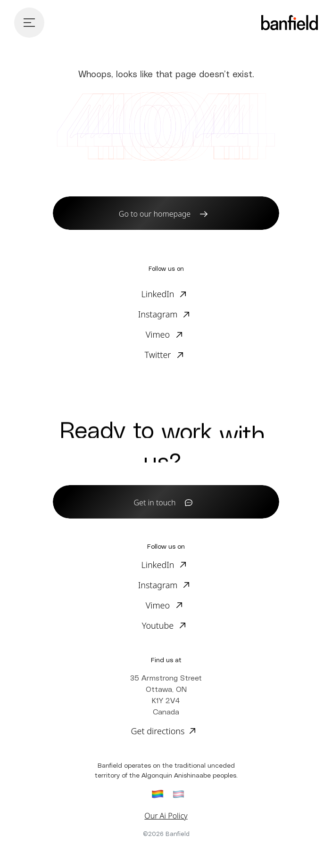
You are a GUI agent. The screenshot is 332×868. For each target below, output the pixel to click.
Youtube (158, 625)
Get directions (158, 731)
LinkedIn (158, 294)
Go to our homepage (155, 214)
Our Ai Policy (166, 816)
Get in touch (155, 503)
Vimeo (158, 334)
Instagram (158, 314)
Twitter (158, 355)
